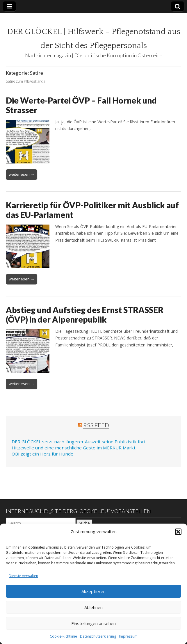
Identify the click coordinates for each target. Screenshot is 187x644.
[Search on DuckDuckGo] (41, 523)
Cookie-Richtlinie (63, 636)
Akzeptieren (93, 591)
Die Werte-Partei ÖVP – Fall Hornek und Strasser (81, 105)
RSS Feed (96, 425)
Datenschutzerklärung (98, 636)
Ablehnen (93, 607)
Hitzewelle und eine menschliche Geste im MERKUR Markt (74, 448)
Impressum (128, 636)
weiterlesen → (22, 174)
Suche (84, 523)
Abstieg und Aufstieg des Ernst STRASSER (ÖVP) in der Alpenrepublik (85, 315)
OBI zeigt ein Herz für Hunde (42, 454)
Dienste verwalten (23, 576)
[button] (178, 532)
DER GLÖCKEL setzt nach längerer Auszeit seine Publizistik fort (79, 442)
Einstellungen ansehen (93, 623)
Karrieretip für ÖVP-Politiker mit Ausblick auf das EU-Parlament (92, 210)
